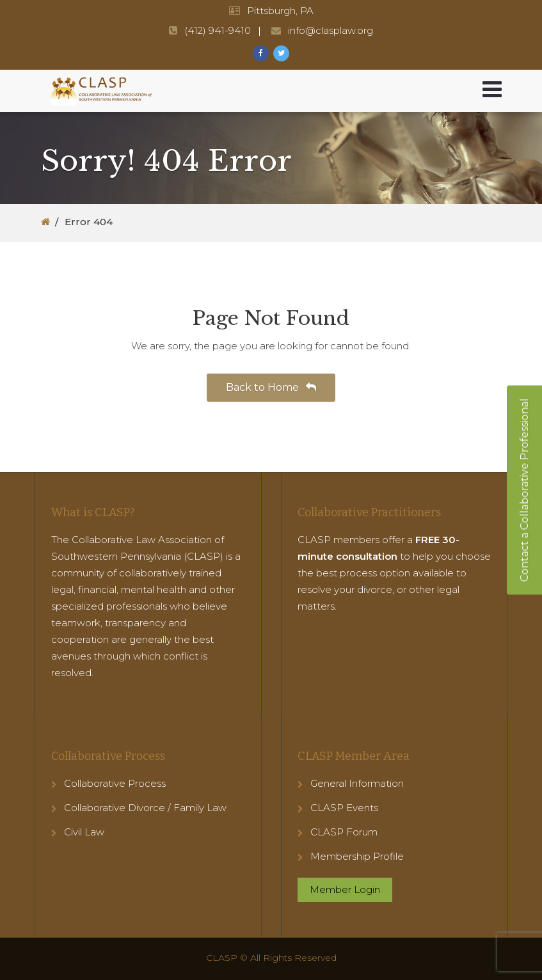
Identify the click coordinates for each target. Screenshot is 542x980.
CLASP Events (344, 808)
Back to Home (271, 387)
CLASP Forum (344, 832)
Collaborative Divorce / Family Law (145, 808)
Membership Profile (357, 856)
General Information (357, 783)
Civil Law (84, 832)
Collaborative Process (115, 783)
